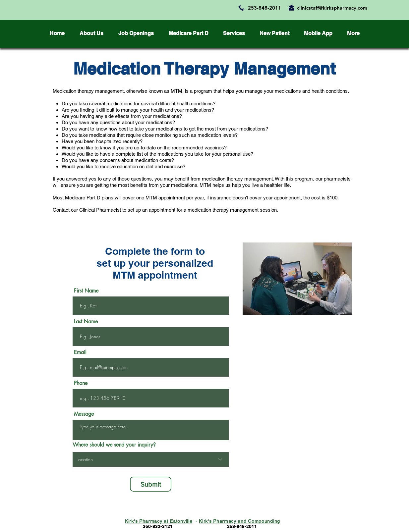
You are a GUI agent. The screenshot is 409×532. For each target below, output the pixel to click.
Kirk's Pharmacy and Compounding (239, 521)
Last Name (86, 322)
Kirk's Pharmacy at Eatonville (159, 521)
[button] (274, 33)
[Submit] (151, 484)
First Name (86, 291)
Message (84, 414)
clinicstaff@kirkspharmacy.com (332, 8)
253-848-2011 (264, 8)
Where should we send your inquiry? (114, 445)
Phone (81, 383)
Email (80, 352)
